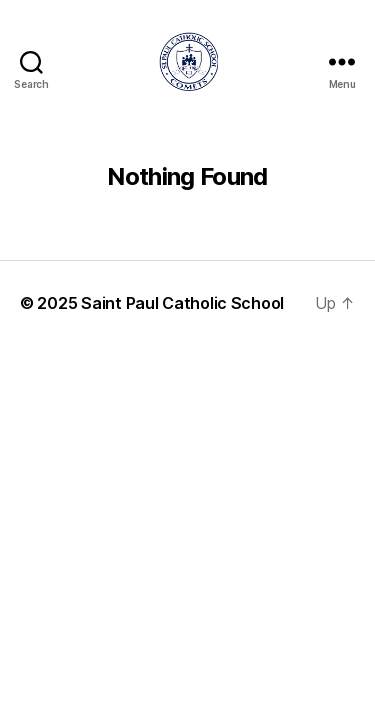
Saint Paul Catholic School (182, 303)
